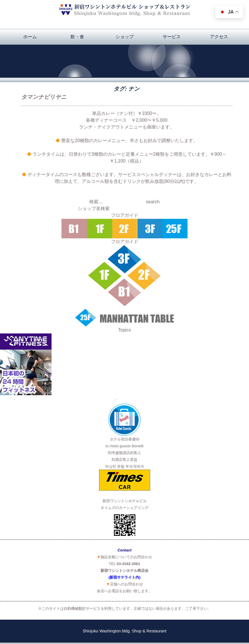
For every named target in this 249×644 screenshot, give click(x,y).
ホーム (30, 37)
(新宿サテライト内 (124, 577)
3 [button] (133, 399)
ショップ (125, 37)
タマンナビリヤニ (44, 97)
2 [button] (125, 399)
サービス (172, 37)
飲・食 (77, 37)
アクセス (219, 37)
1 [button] (116, 399)
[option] (124, 364)
